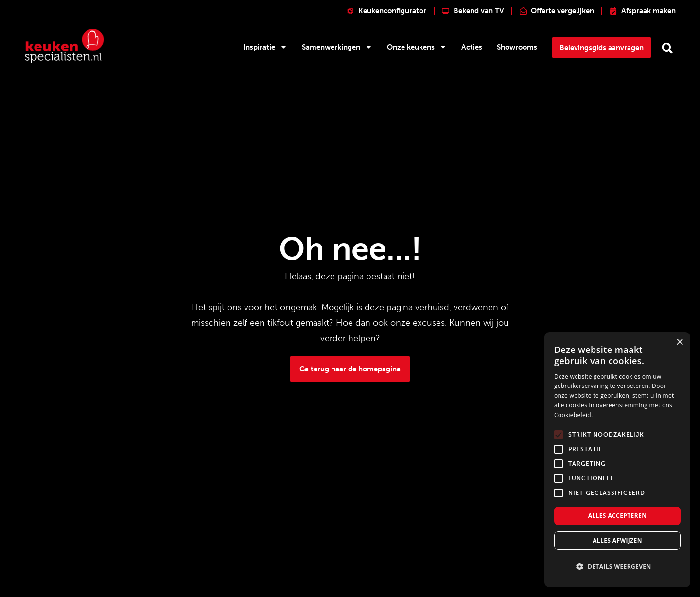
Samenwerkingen (337, 47)
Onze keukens (417, 47)
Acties (472, 47)
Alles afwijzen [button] (617, 540)
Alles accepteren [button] (618, 516)
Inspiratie (265, 47)
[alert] (617, 460)
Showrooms (517, 47)
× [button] (679, 342)
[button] (667, 48)
